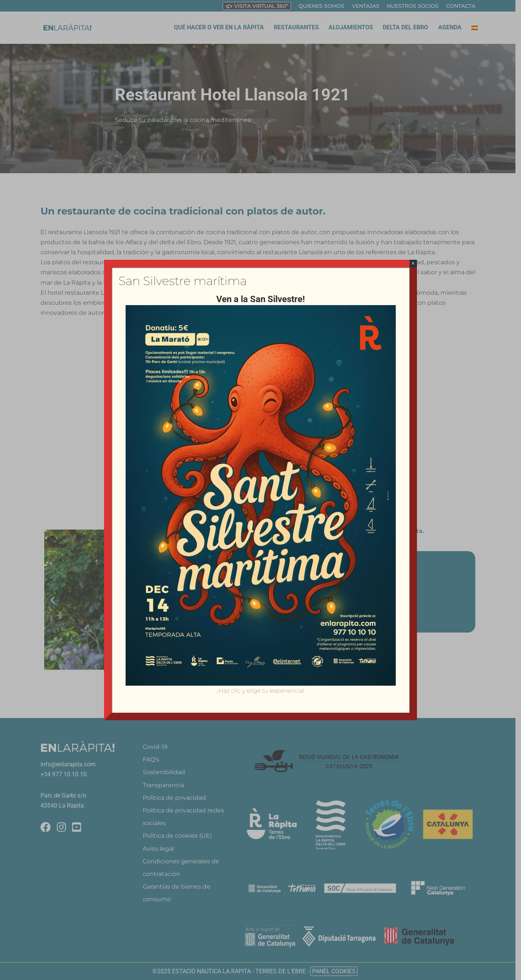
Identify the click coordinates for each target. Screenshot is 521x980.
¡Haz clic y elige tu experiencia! (261, 691)
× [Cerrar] (413, 263)
